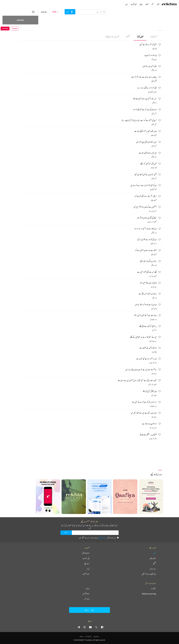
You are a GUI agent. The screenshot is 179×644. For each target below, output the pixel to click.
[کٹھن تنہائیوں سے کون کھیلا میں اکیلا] (87, 175)
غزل (140, 37)
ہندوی (88, 588)
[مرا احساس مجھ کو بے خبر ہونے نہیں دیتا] (87, 402)
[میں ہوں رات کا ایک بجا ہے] (87, 153)
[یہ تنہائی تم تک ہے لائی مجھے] (87, 326)
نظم (128, 37)
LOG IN (53, 12)
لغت (147, 4)
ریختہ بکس (87, 599)
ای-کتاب (134, 4)
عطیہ (155, 553)
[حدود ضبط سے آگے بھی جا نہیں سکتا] (87, 316)
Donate (29, 12)
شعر (154, 37)
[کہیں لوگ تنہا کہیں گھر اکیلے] (87, 164)
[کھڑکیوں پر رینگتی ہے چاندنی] (87, 435)
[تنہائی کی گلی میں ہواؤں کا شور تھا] (87, 218)
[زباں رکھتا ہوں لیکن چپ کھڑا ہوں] (87, 142)
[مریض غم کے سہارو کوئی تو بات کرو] (87, 196)
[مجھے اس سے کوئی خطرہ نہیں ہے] (87, 272)
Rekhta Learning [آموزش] (149, 594)
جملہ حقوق (82, 636)
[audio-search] (79, 12)
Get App (5, 12)
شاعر (158, 4)
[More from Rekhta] (42, 12)
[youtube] (90, 627)
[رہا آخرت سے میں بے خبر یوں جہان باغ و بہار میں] (87, 370)
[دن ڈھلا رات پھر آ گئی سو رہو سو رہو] (87, 229)
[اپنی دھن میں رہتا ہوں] (87, 66)
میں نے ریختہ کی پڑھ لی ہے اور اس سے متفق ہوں (99, 538)
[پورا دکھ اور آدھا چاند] (87, 56)
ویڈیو (141, 4)
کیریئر (88, 569)
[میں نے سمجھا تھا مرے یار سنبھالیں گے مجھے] (87, 337)
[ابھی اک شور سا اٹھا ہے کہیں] (87, 45)
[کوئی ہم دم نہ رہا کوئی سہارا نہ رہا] (87, 88)
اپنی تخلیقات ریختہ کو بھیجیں (149, 574)
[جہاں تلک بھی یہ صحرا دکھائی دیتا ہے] (87, 131)
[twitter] (96, 627)
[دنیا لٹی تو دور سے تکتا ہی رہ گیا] (87, 240)
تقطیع (155, 564)
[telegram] (79, 627)
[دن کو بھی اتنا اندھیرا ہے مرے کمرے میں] (87, 186)
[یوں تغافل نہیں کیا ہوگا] (87, 391)
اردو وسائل (153, 569)
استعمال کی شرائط (88, 636)
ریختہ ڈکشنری (86, 594)
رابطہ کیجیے (87, 564)
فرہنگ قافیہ (153, 558)
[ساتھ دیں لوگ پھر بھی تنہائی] (87, 261)
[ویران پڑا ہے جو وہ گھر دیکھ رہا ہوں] (87, 305)
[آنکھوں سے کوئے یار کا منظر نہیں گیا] (87, 207)
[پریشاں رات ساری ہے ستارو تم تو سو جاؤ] (87, 77)
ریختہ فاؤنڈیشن (86, 553)
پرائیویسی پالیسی (102, 538)
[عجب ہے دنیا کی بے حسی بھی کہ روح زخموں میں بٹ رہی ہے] (87, 381)
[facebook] (102, 627)
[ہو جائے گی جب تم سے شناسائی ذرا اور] (87, 110)
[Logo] (169, 4)
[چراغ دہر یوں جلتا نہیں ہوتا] (87, 283)
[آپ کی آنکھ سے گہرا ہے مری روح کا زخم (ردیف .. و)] (87, 121)
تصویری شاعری (112, 37)
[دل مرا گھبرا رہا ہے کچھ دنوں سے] (87, 359)
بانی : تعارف (86, 558)
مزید (127, 4)
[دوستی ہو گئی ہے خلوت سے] (87, 348)
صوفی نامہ (153, 588)
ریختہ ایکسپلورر (86, 574)
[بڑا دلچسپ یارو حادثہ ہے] (87, 424)
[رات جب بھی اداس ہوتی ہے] (87, 294)
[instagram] (85, 627)
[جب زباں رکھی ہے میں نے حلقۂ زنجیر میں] (87, 413)
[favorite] (160, 45)
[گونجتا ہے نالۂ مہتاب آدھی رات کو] (87, 251)
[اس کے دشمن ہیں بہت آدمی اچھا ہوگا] (87, 99)
